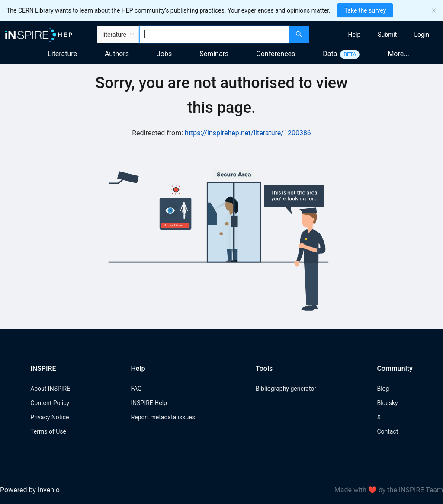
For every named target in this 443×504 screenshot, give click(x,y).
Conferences (276, 54)
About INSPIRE (50, 389)
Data (330, 54)
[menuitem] (355, 35)
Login (422, 35)
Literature (62, 54)
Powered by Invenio (30, 490)
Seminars (214, 54)
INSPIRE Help (149, 403)
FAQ (136, 389)
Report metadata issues (163, 417)
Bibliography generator (286, 389)
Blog (383, 389)
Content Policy (50, 403)
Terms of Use (48, 431)
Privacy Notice (50, 417)
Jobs (164, 54)
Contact (387, 431)
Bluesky (387, 403)
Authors (117, 54)
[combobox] (214, 35)
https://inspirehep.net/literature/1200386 (248, 133)
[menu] (377, 35)
